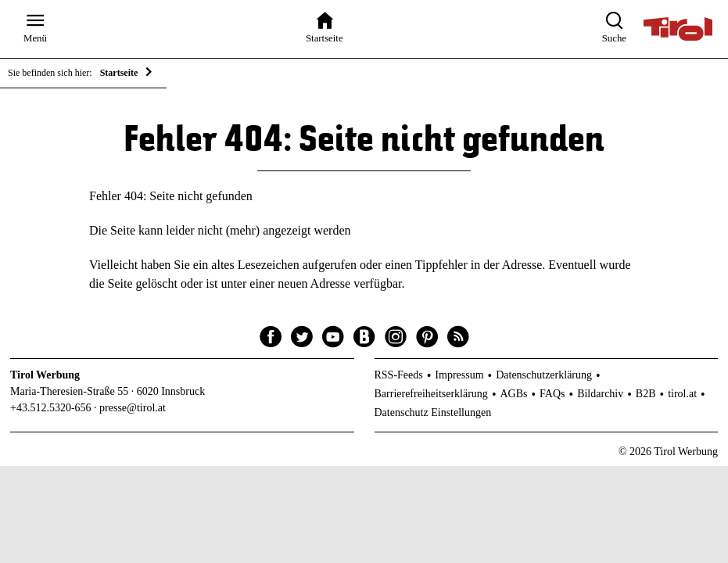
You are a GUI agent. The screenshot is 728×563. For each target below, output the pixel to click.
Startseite (119, 73)
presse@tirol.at (133, 408)
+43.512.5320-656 (51, 408)
